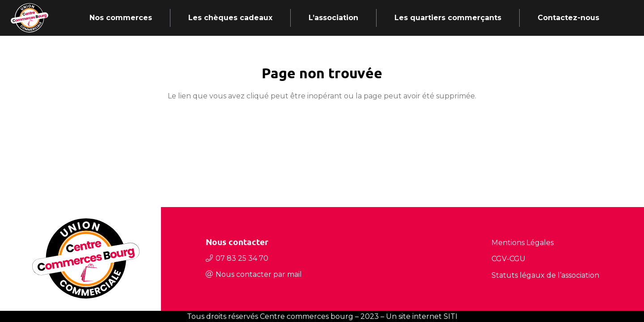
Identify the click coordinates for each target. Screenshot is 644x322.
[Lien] (30, 18)
